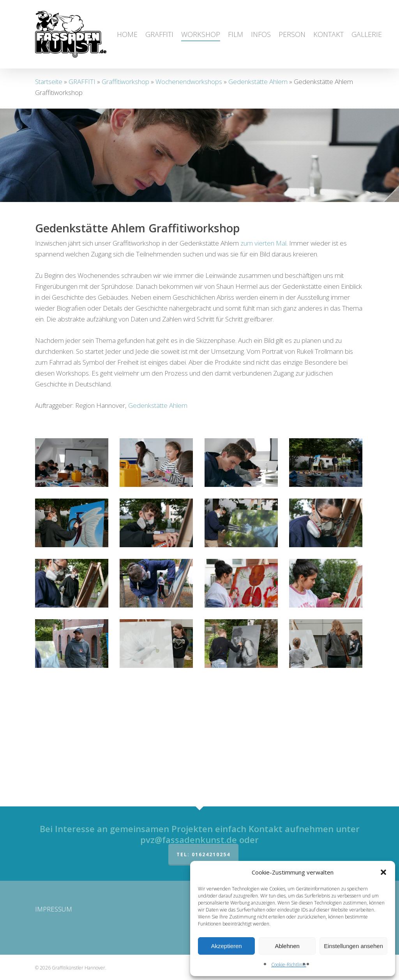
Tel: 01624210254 (203, 854)
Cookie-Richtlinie (289, 965)
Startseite (49, 82)
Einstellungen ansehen (353, 946)
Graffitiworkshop (125, 82)
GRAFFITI (82, 82)
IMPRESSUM (54, 909)
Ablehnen (287, 946)
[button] (383, 872)
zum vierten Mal (263, 360)
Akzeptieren (226, 946)
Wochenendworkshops (189, 82)
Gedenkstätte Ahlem (258, 82)
